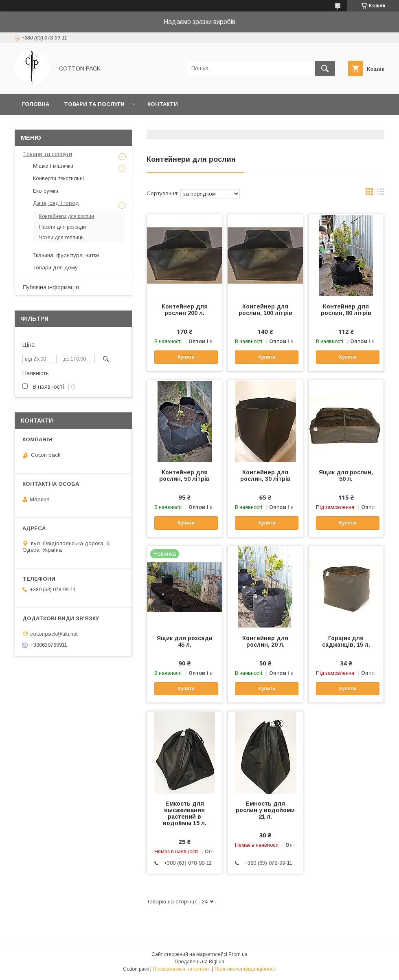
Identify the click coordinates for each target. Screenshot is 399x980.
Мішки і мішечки (53, 166)
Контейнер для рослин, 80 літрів (346, 310)
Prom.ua (238, 954)
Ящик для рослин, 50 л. (346, 476)
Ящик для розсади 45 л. (185, 641)
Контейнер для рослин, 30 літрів (265, 476)
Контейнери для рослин (67, 216)
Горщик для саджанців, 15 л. (346, 641)
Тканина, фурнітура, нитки (66, 255)
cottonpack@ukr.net (54, 633)
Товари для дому (55, 268)
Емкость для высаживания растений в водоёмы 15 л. (185, 813)
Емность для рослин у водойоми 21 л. (265, 810)
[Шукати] (325, 68)
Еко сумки (46, 191)
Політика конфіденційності (246, 969)
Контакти (163, 104)
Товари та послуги (94, 104)
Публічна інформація (51, 287)
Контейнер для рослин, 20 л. (265, 641)
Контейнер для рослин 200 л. (185, 310)
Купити (186, 357)
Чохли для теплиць (61, 238)
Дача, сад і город (56, 203)
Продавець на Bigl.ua (199, 962)
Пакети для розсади (62, 227)
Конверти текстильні (58, 178)
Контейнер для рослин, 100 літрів (265, 310)
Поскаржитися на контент (182, 969)
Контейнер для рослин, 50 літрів (184, 476)
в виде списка (381, 194)
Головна (36, 104)
